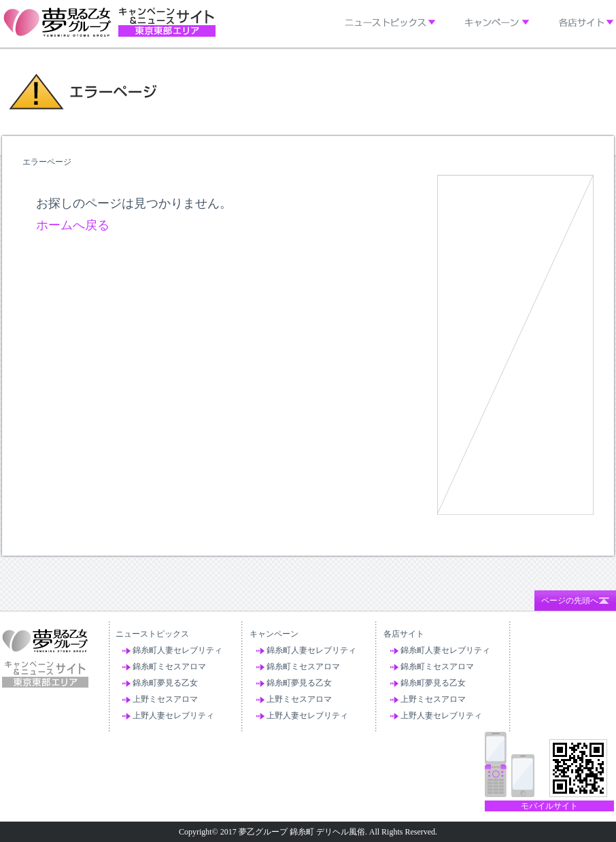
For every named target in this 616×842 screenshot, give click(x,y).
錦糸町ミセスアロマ (169, 667)
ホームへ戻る (73, 225)
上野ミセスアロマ (165, 699)
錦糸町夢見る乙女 (165, 683)
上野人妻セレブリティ (173, 715)
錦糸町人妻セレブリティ (177, 650)
